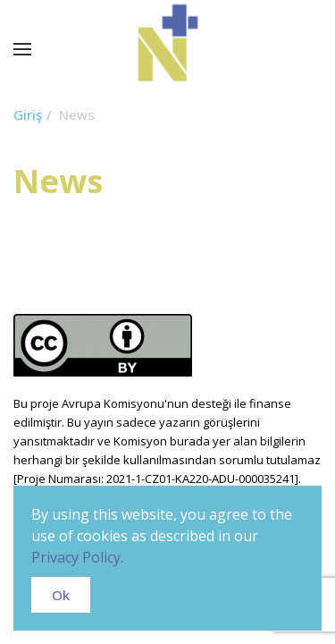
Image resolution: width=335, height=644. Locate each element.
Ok (61, 595)
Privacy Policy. (77, 557)
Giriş (28, 114)
